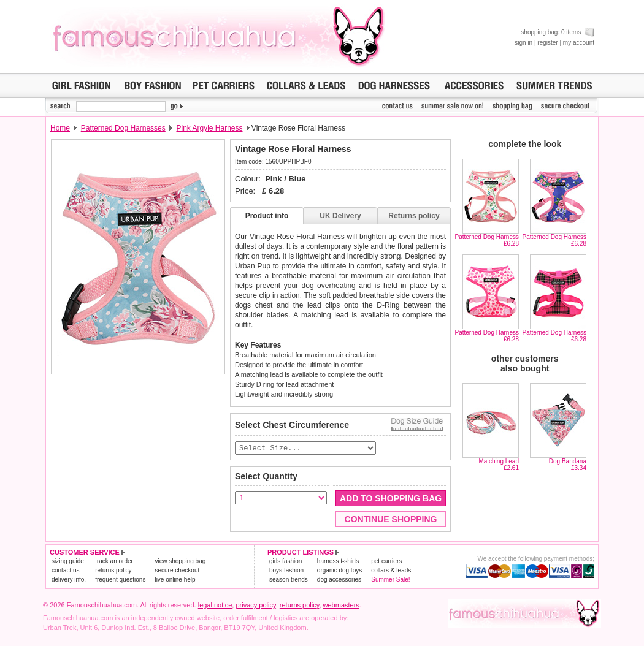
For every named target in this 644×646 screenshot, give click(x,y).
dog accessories (339, 580)
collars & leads (391, 571)
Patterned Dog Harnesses (123, 128)
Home (60, 128)
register (547, 43)
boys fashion (286, 571)
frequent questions (120, 580)
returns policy (113, 571)
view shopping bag (180, 562)
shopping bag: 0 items (558, 32)
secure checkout (177, 571)
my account (579, 43)
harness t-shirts (338, 562)
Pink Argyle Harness (209, 128)
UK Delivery (340, 216)
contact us (66, 571)
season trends (289, 580)
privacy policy (255, 606)
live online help (175, 580)
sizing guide (68, 562)
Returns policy (414, 216)
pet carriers (386, 562)
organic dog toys (339, 571)
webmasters (341, 606)
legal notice (215, 606)
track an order (114, 562)
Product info (267, 216)
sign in (523, 43)
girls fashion (286, 562)
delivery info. (69, 580)
